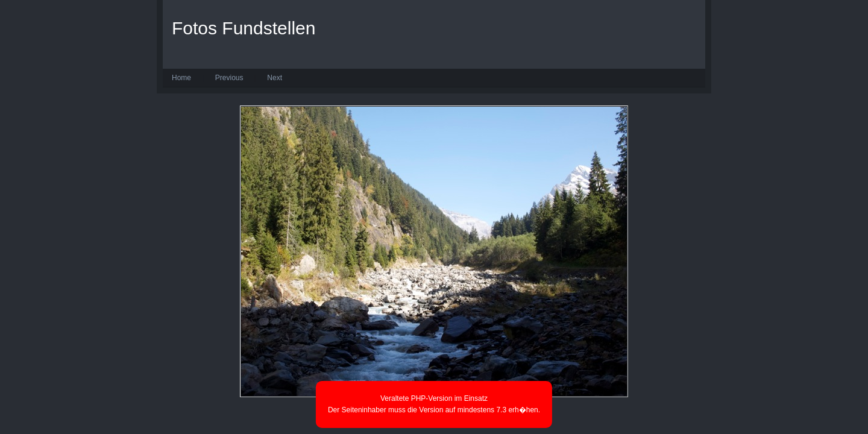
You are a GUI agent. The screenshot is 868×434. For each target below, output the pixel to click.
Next (275, 78)
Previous (229, 78)
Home (181, 78)
